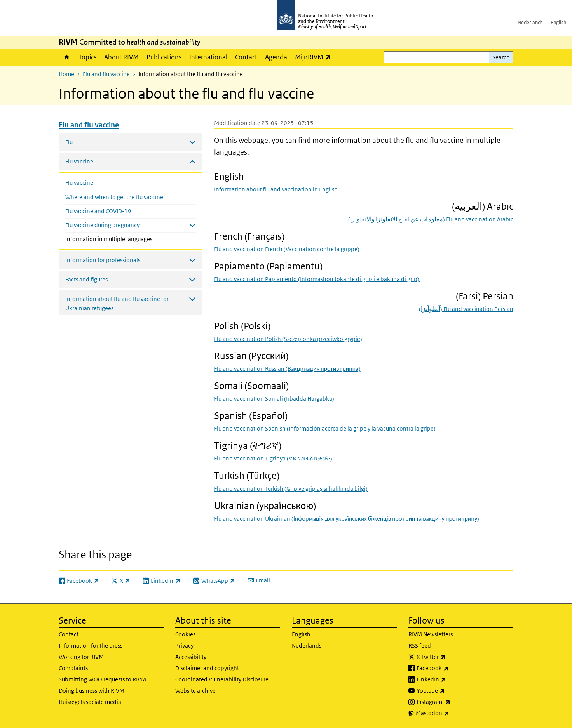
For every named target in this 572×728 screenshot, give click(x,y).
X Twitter (452, 657)
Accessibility (191, 657)
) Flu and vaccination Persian (466, 309)
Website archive (195, 691)
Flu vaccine (79, 183)
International (208, 57)
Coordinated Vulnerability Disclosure (222, 679)
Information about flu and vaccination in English (276, 189)
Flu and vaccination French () (287, 249)
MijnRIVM (315, 57)
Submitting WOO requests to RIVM (102, 679)
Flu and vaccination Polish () (288, 339)
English (558, 22)
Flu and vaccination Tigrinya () (273, 458)
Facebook (453, 668)
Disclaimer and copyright (207, 668)
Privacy (184, 645)
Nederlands (530, 22)
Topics (87, 57)
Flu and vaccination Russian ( (287, 369)
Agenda (276, 57)
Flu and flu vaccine (106, 74)
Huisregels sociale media (90, 702)
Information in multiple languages (125, 238)
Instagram (454, 702)
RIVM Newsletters (431, 634)
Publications (164, 57)
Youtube (451, 691)
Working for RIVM (81, 657)
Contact (246, 57)
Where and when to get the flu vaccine (114, 197)
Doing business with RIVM (92, 691)
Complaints (73, 668)
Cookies (185, 634)
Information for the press (91, 645)
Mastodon (453, 713)
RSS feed (420, 645)
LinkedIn (452, 679)
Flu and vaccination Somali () (274, 399)
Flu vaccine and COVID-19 (98, 211)
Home (67, 57)
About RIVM (121, 57)
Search (501, 57)
